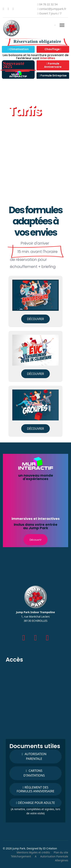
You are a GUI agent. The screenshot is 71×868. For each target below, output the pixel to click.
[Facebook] (3, 9)
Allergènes (62, 860)
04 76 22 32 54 (48, 4)
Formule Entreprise (53, 76)
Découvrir (36, 319)
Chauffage (53, 49)
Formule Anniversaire (53, 65)
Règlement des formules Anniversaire (35, 789)
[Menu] (62, 25)
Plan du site (61, 852)
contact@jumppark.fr (53, 9)
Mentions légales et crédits (33, 852)
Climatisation (18, 49)
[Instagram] (13, 9)
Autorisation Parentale (54, 856)
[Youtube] (8, 9)
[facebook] (24, 637)
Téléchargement (21, 856)
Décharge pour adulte (35, 803)
